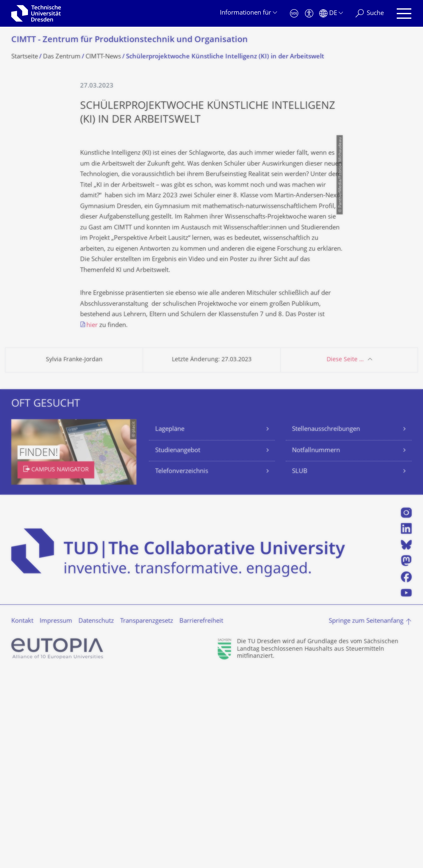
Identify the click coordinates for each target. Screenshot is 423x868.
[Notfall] (294, 14)
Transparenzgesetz (147, 816)
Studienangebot (178, 646)
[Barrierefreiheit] (309, 14)
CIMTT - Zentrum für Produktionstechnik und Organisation (130, 40)
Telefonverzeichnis (182, 667)
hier (92, 521)
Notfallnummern (316, 646)
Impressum (56, 816)
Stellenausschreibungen (326, 625)
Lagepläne (170, 625)
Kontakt (22, 816)
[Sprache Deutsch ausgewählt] (331, 14)
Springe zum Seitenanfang (366, 816)
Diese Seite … (345, 555)
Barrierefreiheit (201, 816)
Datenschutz (96, 816)
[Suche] (370, 14)
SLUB (300, 667)
